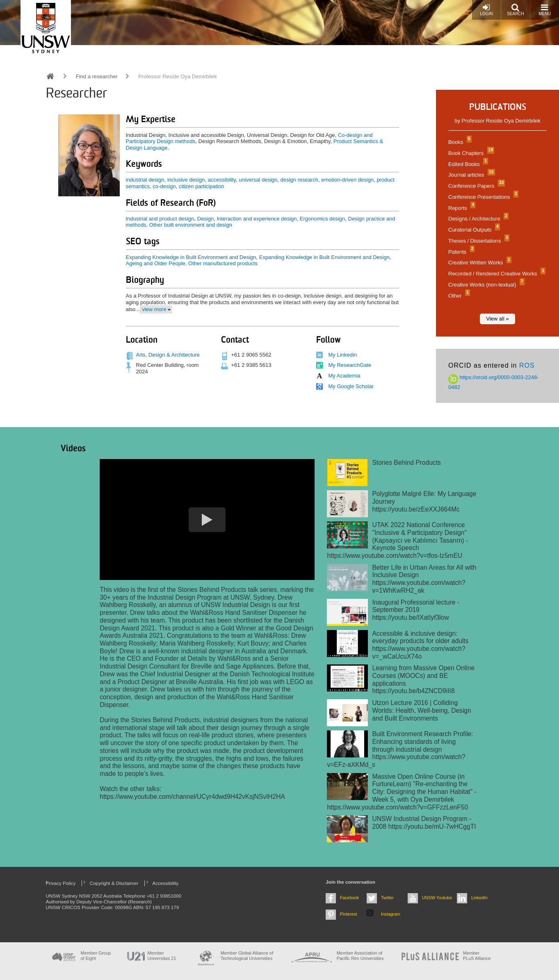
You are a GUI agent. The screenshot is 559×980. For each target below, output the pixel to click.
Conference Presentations (482, 197)
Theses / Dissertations (478, 241)
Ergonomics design (323, 219)
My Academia (345, 376)
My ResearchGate (350, 365)
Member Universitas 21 (162, 956)
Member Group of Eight (96, 956)
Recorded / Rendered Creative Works (496, 274)
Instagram (391, 914)
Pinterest (349, 914)
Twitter (387, 898)
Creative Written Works (479, 263)
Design (205, 219)
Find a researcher (97, 76)
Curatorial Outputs (473, 230)
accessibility (222, 180)
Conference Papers (476, 186)
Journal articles (471, 175)
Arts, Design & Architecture (168, 355)
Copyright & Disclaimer (114, 883)
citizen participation (202, 186)
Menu (544, 10)
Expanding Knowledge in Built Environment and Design (191, 257)
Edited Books (467, 164)
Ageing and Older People (156, 263)
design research (300, 180)
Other (458, 296)
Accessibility (166, 883)
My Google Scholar (351, 386)
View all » (497, 319)
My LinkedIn (343, 355)
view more (154, 309)
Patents (460, 252)
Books (459, 142)
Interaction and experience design (257, 219)
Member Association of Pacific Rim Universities (360, 956)
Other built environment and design (191, 225)
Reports (461, 208)
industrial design (145, 180)
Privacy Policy (61, 883)
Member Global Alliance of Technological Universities (247, 956)
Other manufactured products (223, 263)
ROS (527, 365)
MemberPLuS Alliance (477, 956)
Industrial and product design (160, 219)
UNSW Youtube (437, 898)
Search (516, 10)
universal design (258, 180)
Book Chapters (470, 153)
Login (486, 10)
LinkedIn (479, 898)
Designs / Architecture (477, 219)
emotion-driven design (347, 180)
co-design (164, 186)
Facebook (349, 898)
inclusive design (186, 180)
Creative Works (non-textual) (485, 285)
